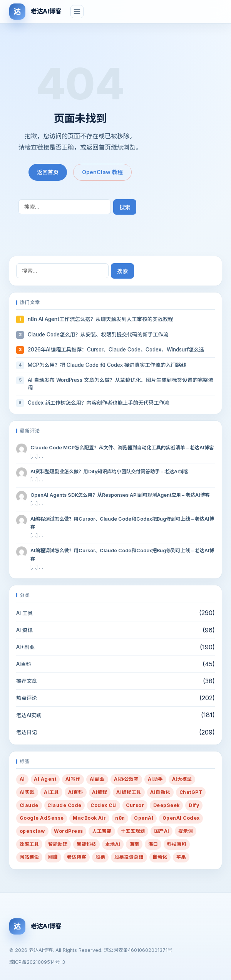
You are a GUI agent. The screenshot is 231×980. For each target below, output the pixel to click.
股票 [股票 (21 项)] (100, 857)
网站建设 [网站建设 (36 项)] (29, 857)
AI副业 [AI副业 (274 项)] (97, 779)
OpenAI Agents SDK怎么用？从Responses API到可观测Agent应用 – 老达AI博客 (120, 495)
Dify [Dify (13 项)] (194, 805)
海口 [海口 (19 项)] (153, 844)
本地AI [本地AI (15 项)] (113, 844)
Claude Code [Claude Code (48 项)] (64, 805)
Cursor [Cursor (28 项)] (135, 805)
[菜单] (77, 12)
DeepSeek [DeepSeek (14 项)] (167, 805)
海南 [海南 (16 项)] (134, 844)
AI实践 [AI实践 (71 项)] (27, 792)
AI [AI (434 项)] (22, 779)
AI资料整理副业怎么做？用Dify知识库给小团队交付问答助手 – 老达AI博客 (110, 472)
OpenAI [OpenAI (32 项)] (144, 818)
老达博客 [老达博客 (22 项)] (77, 857)
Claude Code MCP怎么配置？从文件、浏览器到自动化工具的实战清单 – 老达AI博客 (122, 448)
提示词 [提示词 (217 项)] (186, 831)
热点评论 (27, 698)
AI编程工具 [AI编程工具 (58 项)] (129, 792)
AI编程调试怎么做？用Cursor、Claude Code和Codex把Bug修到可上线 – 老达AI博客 (122, 523)
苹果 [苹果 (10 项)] (181, 857)
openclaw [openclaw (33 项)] (32, 831)
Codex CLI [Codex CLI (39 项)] (104, 805)
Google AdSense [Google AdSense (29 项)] (42, 818)
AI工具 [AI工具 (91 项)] (51, 792)
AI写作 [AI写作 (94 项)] (73, 779)
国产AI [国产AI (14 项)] (162, 831)
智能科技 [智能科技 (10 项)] (86, 844)
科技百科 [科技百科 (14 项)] (177, 844)
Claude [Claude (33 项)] (29, 805)
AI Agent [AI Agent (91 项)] (45, 779)
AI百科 (24, 664)
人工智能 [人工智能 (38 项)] (102, 831)
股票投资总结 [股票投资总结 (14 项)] (129, 857)
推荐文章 (27, 681)
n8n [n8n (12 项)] (120, 818)
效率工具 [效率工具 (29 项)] (29, 844)
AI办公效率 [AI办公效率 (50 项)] (126, 779)
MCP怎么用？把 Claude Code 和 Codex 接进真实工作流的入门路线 (107, 365)
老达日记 (27, 732)
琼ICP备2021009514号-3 (37, 962)
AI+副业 (25, 647)
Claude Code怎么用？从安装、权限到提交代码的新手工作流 (98, 335)
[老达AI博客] (35, 12)
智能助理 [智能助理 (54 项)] (58, 844)
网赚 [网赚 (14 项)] (53, 857)
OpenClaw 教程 (102, 172)
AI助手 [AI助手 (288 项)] (155, 779)
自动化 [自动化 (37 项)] (160, 857)
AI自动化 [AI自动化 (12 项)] (160, 792)
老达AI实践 (29, 715)
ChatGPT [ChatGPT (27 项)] (191, 792)
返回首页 (48, 172)
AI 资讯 (24, 630)
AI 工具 (24, 613)
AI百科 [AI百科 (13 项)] (76, 792)
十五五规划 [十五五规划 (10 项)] (133, 831)
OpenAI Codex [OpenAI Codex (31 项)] (181, 818)
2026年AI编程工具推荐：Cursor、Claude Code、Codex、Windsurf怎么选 (116, 350)
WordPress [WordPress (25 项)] (68, 831)
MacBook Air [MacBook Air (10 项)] (89, 818)
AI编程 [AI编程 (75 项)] (100, 792)
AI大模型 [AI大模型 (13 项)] (182, 779)
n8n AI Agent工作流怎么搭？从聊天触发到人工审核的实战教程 (100, 319)
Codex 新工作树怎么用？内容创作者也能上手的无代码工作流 (99, 403)
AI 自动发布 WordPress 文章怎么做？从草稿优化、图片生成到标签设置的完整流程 (121, 384)
